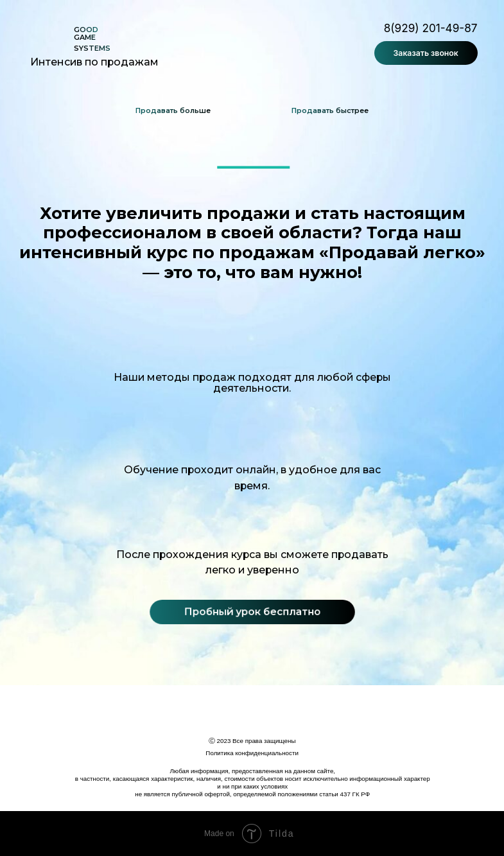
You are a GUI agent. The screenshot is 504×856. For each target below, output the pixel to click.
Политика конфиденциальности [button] (252, 753)
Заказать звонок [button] (426, 53)
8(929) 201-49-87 (431, 28)
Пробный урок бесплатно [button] (252, 611)
